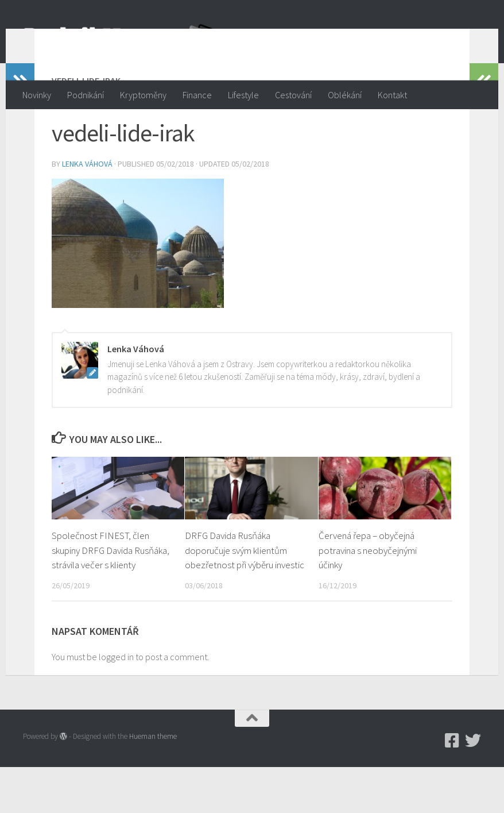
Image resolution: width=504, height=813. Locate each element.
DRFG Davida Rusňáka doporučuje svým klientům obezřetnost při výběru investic (245, 596)
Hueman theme (153, 782)
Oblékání (345, 95)
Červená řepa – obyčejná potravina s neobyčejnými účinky (368, 596)
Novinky (37, 95)
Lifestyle (243, 95)
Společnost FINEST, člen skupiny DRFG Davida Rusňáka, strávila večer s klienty (111, 596)
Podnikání (86, 95)
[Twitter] (473, 787)
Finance (197, 95)
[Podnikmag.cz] (452, 787)
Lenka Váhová (87, 210)
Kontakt (392, 95)
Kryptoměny (143, 95)
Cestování (293, 95)
